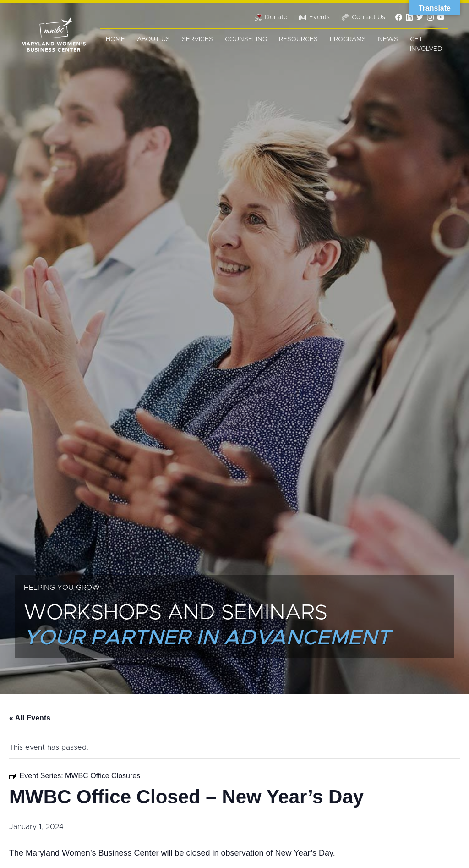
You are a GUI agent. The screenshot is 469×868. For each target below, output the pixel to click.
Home (115, 39)
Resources (298, 39)
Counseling (246, 39)
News (388, 39)
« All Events (30, 718)
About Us (153, 39)
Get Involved (426, 44)
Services (197, 39)
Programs (348, 39)
